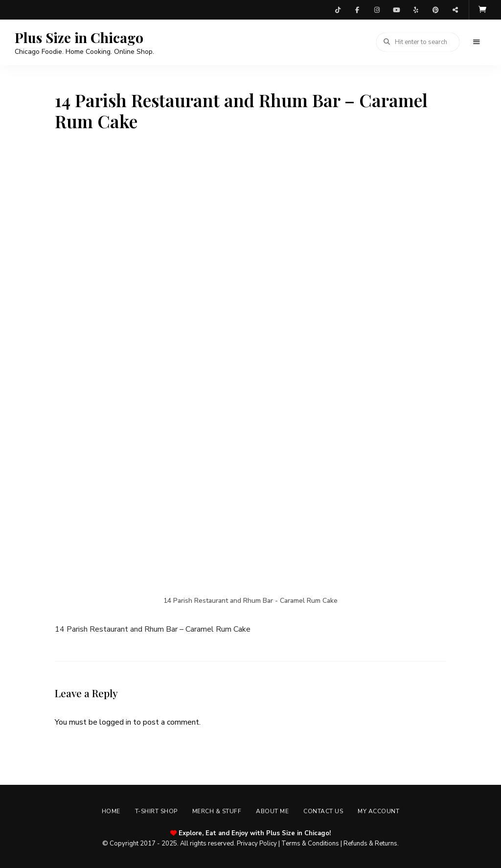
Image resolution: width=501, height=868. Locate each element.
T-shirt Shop (156, 811)
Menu (477, 42)
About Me (272, 811)
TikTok (338, 10)
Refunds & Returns (370, 844)
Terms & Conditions (310, 844)
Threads (455, 10)
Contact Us (323, 811)
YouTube (396, 10)
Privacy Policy (257, 844)
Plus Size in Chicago (79, 38)
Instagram (377, 10)
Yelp (416, 10)
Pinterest (435, 10)
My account (378, 811)
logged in (115, 722)
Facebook (357, 10)
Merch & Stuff (217, 811)
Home (111, 811)
